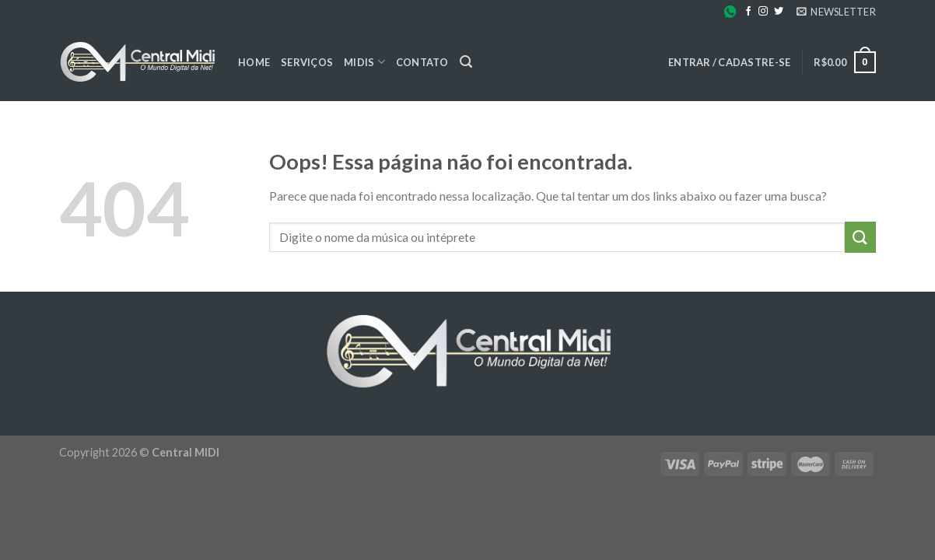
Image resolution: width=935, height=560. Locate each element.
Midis (364, 62)
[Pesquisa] (466, 62)
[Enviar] (860, 237)
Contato (422, 62)
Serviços (307, 62)
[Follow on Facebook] (748, 12)
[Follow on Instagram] (763, 12)
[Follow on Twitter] (779, 12)
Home (254, 62)
